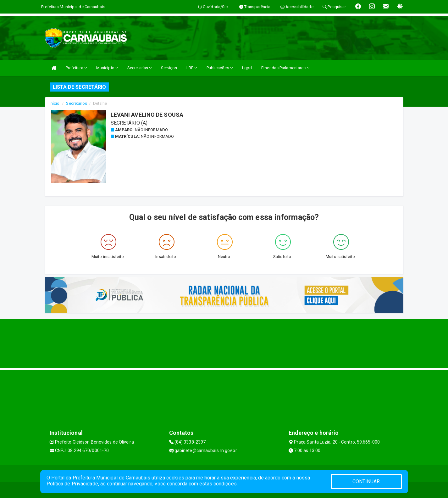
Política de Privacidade (72, 484)
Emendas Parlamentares (285, 68)
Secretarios (77, 103)
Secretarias (139, 68)
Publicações (220, 68)
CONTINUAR (366, 481)
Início (55, 103)
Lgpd (247, 68)
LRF (192, 68)
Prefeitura (76, 68)
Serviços (169, 68)
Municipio (107, 68)
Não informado (151, 130)
